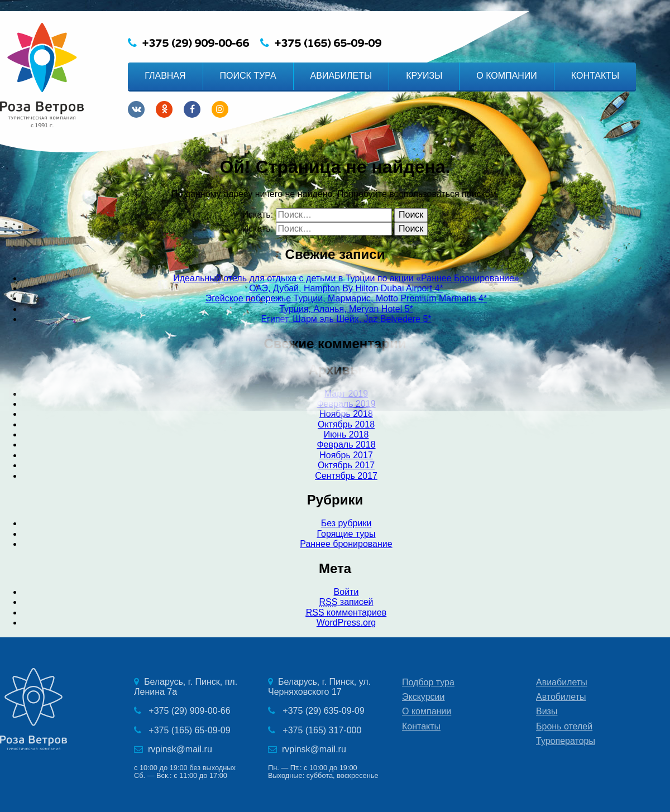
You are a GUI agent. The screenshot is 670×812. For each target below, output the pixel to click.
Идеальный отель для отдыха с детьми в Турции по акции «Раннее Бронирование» (346, 278)
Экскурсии (423, 697)
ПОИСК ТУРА (248, 76)
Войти (346, 592)
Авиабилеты (562, 682)
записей (346, 602)
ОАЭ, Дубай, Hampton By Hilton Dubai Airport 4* (346, 288)
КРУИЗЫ (424, 76)
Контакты (421, 726)
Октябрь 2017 (346, 465)
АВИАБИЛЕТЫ (341, 76)
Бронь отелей (564, 726)
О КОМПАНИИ (507, 76)
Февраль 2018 (346, 445)
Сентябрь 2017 (346, 476)
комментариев (346, 612)
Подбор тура (428, 682)
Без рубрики (346, 523)
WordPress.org (346, 623)
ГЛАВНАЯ (165, 76)
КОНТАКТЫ (595, 76)
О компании (427, 711)
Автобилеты (561, 697)
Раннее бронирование (346, 544)
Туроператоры (566, 741)
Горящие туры (346, 534)
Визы (547, 711)
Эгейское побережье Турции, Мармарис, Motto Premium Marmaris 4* (346, 298)
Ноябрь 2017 (346, 455)
